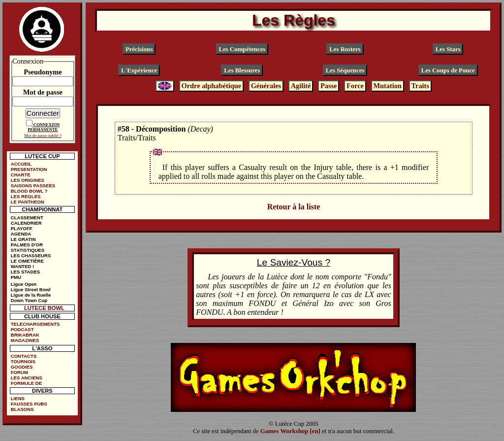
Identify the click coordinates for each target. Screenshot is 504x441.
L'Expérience (139, 70)
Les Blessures (242, 70)
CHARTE (21, 175)
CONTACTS (24, 356)
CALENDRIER (26, 223)
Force (355, 86)
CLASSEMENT (27, 218)
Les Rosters (345, 49)
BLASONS (22, 409)
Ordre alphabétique (211, 86)
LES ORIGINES (28, 180)
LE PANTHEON (28, 202)
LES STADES (26, 272)
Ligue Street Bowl (31, 289)
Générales (266, 86)
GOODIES (22, 367)
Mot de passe (43, 92)
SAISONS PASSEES (33, 186)
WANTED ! (22, 266)
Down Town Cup (29, 300)
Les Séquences (345, 70)
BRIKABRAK (25, 335)
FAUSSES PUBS (29, 404)
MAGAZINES (25, 340)
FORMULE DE (26, 383)
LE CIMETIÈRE (27, 261)
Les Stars (448, 49)
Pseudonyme (43, 72)
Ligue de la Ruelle (31, 295)
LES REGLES (26, 196)
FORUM (19, 372)
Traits (420, 86)
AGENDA (21, 234)
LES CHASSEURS (31, 255)
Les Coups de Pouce (448, 70)
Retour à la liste (294, 207)
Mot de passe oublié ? (43, 136)
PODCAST (22, 329)
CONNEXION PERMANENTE (44, 127)
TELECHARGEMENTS (35, 324)
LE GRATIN (23, 239)
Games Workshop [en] (290, 431)
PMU (16, 277)
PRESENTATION (29, 169)
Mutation (387, 86)
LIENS (18, 398)
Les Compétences (242, 49)
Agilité (301, 86)
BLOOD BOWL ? (29, 191)
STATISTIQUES (28, 250)
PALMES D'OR (27, 245)
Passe (329, 86)
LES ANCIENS (27, 378)
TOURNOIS (23, 361)
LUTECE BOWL (44, 308)
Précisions (139, 49)
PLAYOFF (22, 228)
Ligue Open (24, 284)
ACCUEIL (21, 164)
